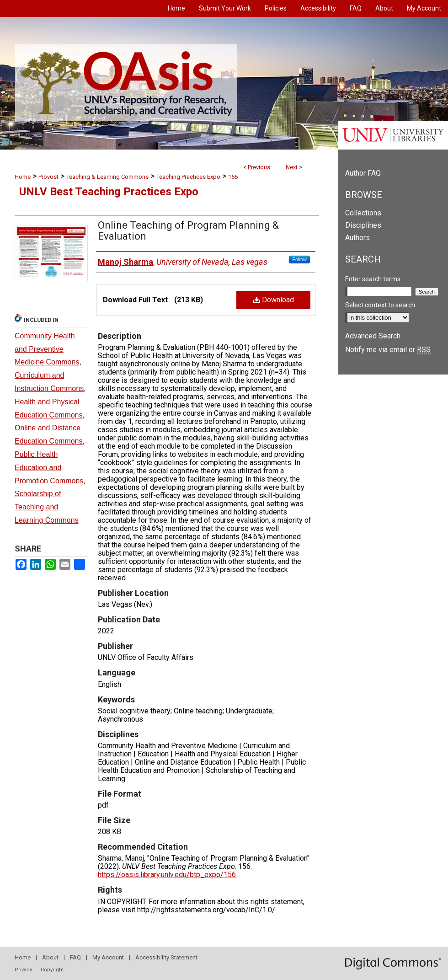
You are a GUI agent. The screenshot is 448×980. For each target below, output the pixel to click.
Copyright (52, 970)
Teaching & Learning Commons (107, 177)
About (50, 957)
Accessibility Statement (166, 957)
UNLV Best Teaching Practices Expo (109, 192)
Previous (259, 167)
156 (233, 177)
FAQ (75, 957)
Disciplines (363, 225)
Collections (363, 213)
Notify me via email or (388, 350)
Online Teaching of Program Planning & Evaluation (188, 231)
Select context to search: (381, 305)
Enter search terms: (373, 279)
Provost (48, 177)
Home (23, 177)
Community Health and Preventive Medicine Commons (47, 349)
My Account (108, 957)
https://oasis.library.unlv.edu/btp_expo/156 (167, 875)
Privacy (23, 970)
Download (274, 300)
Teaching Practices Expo (188, 177)
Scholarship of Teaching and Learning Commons (47, 507)
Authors (357, 238)
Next (292, 167)
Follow (299, 259)
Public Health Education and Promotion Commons (49, 468)
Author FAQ (363, 173)
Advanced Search (373, 336)
